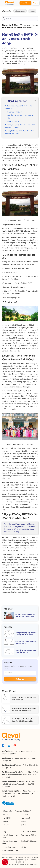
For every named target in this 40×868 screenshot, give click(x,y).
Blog (4, 832)
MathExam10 (26, 818)
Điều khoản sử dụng (28, 832)
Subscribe (20, 679)
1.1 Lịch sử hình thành (15, 112)
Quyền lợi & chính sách (29, 841)
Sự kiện (24, 825)
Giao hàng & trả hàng (28, 835)
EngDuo (5, 821)
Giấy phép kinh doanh (10, 851)
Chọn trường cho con (22, 25)
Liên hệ (24, 847)
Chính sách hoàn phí (10, 847)
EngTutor (24, 821)
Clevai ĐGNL (7, 818)
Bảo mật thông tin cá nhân (10, 836)
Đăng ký (35, 3)
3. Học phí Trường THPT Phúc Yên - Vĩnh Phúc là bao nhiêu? (20, 132)
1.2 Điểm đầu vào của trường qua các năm (20, 117)
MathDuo (6, 815)
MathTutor (25, 815)
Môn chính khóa (20, 11)
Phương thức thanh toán (10, 842)
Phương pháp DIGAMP (23, 811)
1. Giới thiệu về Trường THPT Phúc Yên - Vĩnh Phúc (19, 107)
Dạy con (32, 11)
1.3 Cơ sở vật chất (13, 121)
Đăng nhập (25, 3)
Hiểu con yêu (6, 25)
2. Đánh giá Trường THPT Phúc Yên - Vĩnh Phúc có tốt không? (20, 126)
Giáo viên (6, 825)
